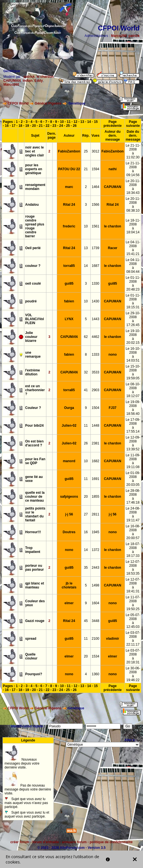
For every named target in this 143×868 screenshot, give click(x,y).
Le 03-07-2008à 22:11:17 (133, 639)
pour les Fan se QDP (35, 461)
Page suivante (133, 124)
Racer (113, 248)
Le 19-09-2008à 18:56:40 (133, 408)
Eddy (39, 81)
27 (86, 514)
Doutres (69, 532)
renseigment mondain (35, 187)
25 (68, 126)
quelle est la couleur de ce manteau (35, 497)
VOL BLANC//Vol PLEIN (34, 319)
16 (7, 126)
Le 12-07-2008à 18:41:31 (133, 585)
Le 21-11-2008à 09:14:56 (133, 169)
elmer (69, 603)
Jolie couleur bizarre (31, 337)
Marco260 (119, 36)
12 (75, 122)
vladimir (112, 639)
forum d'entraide (45, 842)
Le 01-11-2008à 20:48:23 (133, 284)
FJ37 (113, 408)
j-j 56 (69, 514)
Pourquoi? (34, 674)
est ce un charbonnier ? (35, 390)
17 (13, 126)
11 (69, 122)
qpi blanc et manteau (35, 585)
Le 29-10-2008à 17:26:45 (133, 319)
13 (82, 122)
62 (86, 337)
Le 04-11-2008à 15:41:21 (133, 248)
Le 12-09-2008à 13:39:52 (133, 443)
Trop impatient (33, 550)
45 (86, 621)
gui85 (69, 284)
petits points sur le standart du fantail (35, 514)
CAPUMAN (12, 81)
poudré (31, 301)
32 (86, 372)
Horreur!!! (33, 532)
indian (28, 81)
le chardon (45, 77)
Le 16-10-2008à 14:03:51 (133, 355)
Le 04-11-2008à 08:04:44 (133, 266)
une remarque (33, 355)
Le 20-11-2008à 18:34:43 (133, 187)
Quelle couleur (31, 656)
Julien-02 (69, 426)
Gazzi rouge (35, 621)
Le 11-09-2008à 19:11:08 (133, 461)
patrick (134, 36)
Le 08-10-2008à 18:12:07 (133, 390)
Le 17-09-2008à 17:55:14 (133, 426)
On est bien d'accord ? (34, 443)
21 (41, 126)
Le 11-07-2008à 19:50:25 (133, 603)
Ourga (69, 408)
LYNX (69, 319)
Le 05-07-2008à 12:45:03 (133, 621)
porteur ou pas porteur (34, 568)
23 (54, 126)
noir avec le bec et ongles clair (35, 151)
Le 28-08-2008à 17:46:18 (133, 497)
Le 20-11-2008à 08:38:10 (133, 205)
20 (34, 126)
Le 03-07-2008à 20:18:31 (133, 656)
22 (48, 126)
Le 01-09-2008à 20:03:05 (133, 479)
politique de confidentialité (111, 842)
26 (75, 126)
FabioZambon (69, 151)
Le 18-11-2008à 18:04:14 (133, 226)
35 (86, 568)
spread (31, 639)
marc (69, 187)
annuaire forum (74, 842)
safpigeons (69, 497)
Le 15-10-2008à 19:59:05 (133, 372)
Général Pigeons (48, 103)
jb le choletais (69, 585)
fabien (69, 301)
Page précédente (112, 124)
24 (61, 126)
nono (113, 355)
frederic (69, 226)
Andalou (32, 205)
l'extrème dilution (32, 372)
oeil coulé (33, 284)
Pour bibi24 (34, 426)
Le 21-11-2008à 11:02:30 (133, 151)
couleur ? (33, 266)
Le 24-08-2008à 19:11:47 (133, 514)
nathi (113, 169)
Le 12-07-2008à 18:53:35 (133, 568)
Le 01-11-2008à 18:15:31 (133, 301)
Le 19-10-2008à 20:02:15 (133, 337)
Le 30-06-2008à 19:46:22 (133, 674)
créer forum (20, 842)
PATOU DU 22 (69, 169)
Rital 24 (69, 205)
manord (69, 461)
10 (62, 122)
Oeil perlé (33, 248)
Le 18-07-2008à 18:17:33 (133, 550)
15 (96, 122)
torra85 (69, 266)
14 (89, 122)
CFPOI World (18, 103)
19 (27, 126)
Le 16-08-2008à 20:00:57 (133, 532)
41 (86, 390)
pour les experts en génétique (34, 169)
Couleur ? (33, 408)
